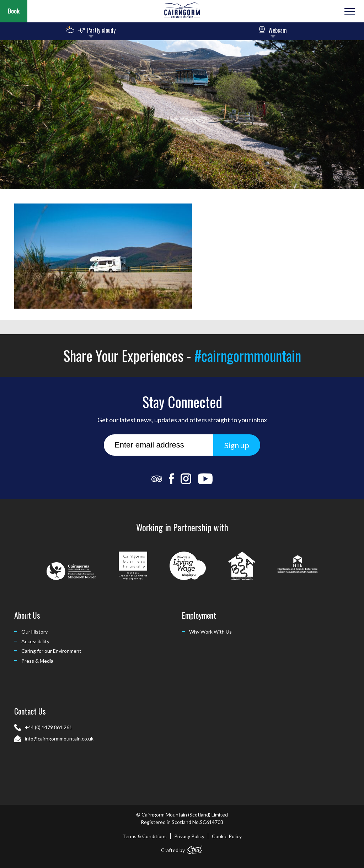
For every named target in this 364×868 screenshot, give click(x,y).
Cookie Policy (227, 836)
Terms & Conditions (144, 836)
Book (14, 11)
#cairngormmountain (248, 356)
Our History (34, 632)
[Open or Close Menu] (349, 11)
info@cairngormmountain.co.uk (59, 739)
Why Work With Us (210, 632)
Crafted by (182, 849)
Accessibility (35, 641)
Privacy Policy (189, 836)
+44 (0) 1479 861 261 (49, 727)
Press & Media (37, 661)
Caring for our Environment (51, 651)
